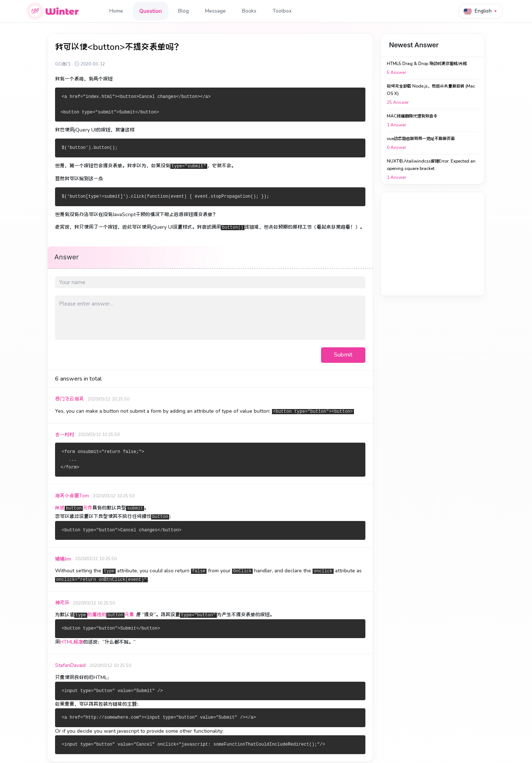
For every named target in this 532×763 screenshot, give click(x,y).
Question (151, 11)
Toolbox (282, 11)
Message (215, 11)
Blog (183, 11)
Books (249, 11)
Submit (343, 355)
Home (116, 11)
